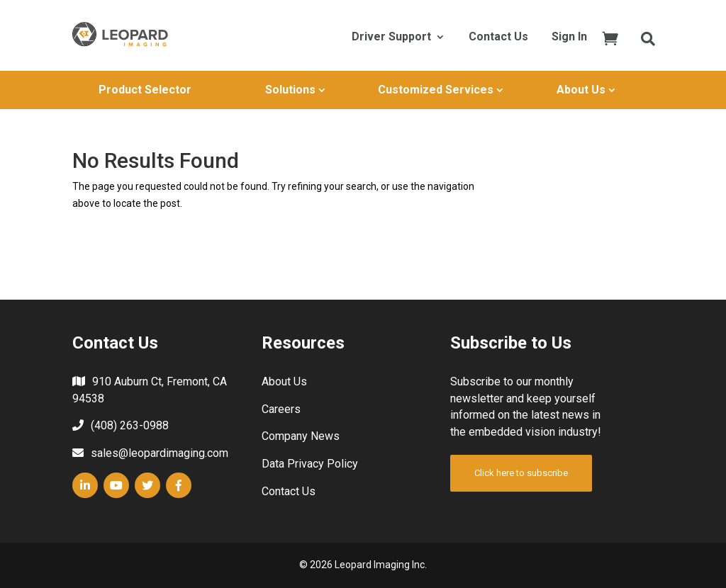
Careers (281, 409)
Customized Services (436, 90)
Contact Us (498, 38)
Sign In (569, 38)
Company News (301, 436)
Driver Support (391, 38)
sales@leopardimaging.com (160, 453)
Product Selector (145, 90)
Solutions (290, 90)
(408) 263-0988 (130, 425)
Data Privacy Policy (310, 464)
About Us (581, 90)
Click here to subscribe (521, 473)
